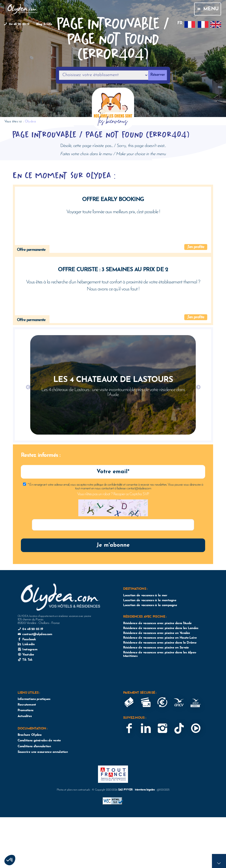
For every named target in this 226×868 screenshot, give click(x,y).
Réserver (158, 75)
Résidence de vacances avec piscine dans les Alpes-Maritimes (160, 654)
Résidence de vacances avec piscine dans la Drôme (160, 643)
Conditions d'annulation (34, 746)
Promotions (26, 710)
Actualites (25, 716)
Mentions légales (145, 790)
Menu (207, 9)
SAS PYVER (125, 790)
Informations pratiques (34, 699)
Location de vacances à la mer (145, 595)
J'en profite (196, 247)
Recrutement (27, 705)
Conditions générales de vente (39, 741)
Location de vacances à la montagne (150, 600)
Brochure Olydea (30, 735)
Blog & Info (44, 24)
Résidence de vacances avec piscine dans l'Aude (157, 623)
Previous (28, 387)
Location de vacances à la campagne (150, 605)
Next (198, 387)
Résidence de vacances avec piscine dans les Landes (161, 628)
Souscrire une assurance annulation (43, 752)
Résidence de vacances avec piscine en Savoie (156, 648)
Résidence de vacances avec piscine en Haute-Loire (160, 638)
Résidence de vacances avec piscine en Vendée (157, 633)
